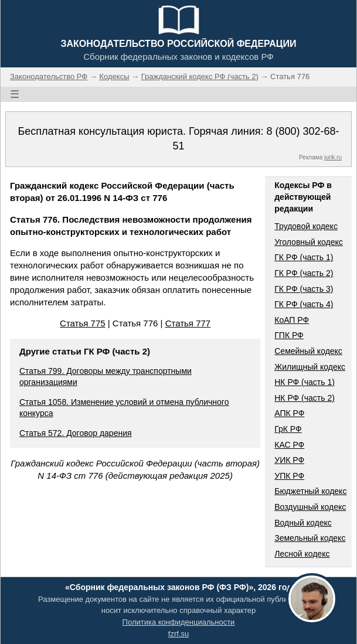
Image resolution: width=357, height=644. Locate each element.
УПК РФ (289, 476)
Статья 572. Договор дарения (76, 433)
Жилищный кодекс (310, 367)
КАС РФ (289, 445)
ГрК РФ (288, 429)
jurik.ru (333, 157)
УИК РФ (289, 460)
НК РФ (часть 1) (305, 382)
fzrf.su (178, 634)
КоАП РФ (292, 320)
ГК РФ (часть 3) (304, 289)
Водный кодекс (303, 523)
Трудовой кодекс (306, 226)
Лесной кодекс (302, 554)
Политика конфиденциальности (179, 622)
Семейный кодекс (308, 351)
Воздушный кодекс (310, 507)
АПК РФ (289, 413)
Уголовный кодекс (309, 242)
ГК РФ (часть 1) (304, 257)
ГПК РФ (289, 335)
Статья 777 (188, 323)
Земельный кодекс (310, 538)
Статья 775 (83, 323)
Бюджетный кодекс (310, 491)
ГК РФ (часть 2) (304, 273)
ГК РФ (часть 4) (304, 304)
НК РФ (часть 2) (305, 398)
